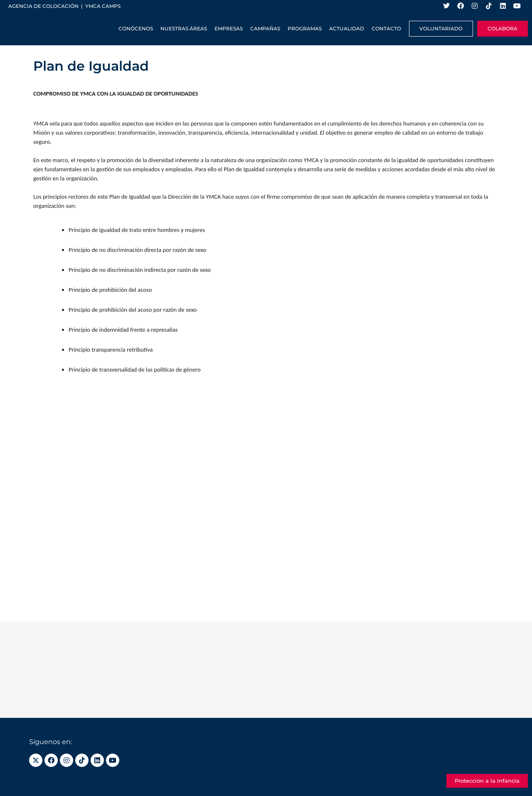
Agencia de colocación (43, 6)
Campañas (265, 28)
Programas (305, 28)
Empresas (229, 28)
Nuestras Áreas (184, 28)
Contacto (386, 28)
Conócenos (136, 28)
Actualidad (347, 28)
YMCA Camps (103, 6)
